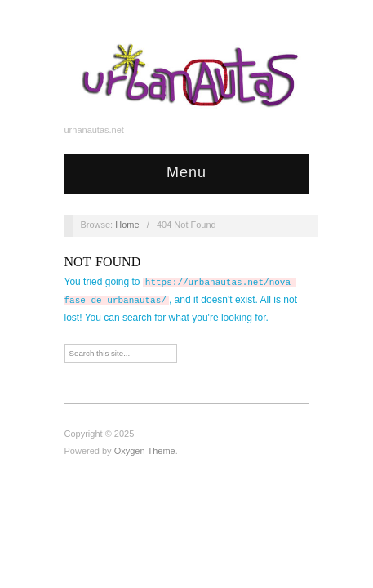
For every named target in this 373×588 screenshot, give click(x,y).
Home (127, 225)
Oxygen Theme (145, 451)
